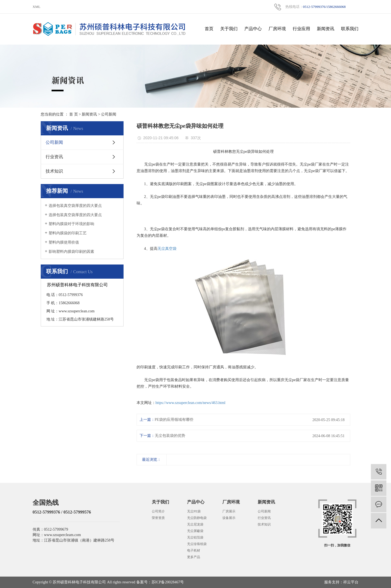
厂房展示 (229, 511)
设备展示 (229, 518)
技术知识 (54, 171)
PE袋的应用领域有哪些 (174, 420)
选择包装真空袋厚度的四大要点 (75, 206)
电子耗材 (194, 550)
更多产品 (194, 557)
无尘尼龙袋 (195, 524)
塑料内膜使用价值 (64, 242)
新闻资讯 (326, 29)
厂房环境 (277, 29)
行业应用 (301, 29)
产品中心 (253, 29)
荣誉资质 (158, 518)
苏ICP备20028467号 (168, 582)
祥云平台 (351, 582)
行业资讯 (54, 157)
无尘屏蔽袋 (195, 531)
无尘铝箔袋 (195, 537)
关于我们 (229, 29)
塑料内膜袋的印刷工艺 (68, 233)
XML (37, 7)
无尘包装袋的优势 (170, 436)
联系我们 (350, 29)
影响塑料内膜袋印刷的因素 (71, 252)
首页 (209, 29)
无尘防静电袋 (197, 518)
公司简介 (158, 511)
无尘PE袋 (194, 511)
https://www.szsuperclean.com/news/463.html (191, 403)
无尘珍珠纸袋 (197, 544)
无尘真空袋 (167, 249)
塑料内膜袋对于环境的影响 (71, 224)
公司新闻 (109, 114)
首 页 (74, 114)
